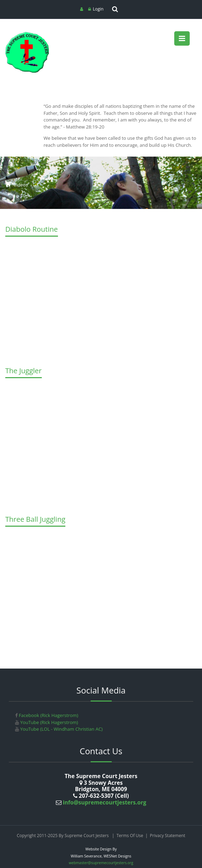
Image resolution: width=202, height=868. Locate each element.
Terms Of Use (130, 836)
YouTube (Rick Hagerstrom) (48, 722)
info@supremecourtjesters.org (104, 802)
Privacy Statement (168, 836)
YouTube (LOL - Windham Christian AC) (61, 729)
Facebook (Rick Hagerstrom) (48, 715)
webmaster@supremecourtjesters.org (101, 863)
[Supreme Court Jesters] (27, 34)
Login (98, 9)
